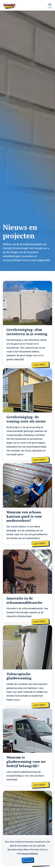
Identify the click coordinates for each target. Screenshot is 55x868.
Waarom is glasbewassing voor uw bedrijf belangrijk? (26, 761)
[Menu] (50, 5)
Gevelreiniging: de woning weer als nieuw (26, 419)
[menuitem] (50, 5)
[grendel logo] (23, 11)
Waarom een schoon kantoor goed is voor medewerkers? (24, 516)
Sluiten (27, 860)
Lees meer (40, 365)
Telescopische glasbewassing (19, 676)
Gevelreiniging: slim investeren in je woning (27, 332)
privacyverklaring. (30, 854)
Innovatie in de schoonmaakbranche (24, 600)
